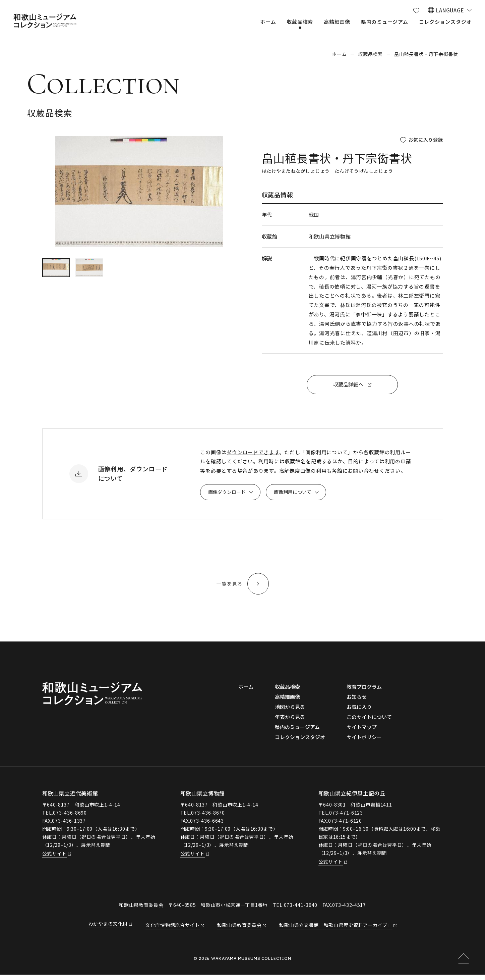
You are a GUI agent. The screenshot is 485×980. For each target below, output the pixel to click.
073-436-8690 (70, 818)
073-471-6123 (346, 818)
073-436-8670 (208, 818)
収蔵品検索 (370, 54)
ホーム (339, 54)
